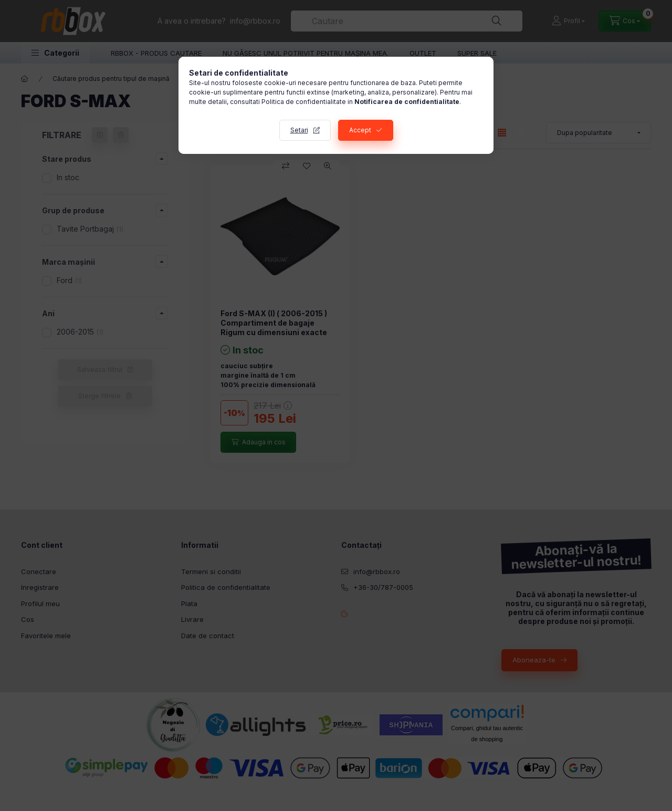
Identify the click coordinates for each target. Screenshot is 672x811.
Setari (299, 130)
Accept (360, 130)
